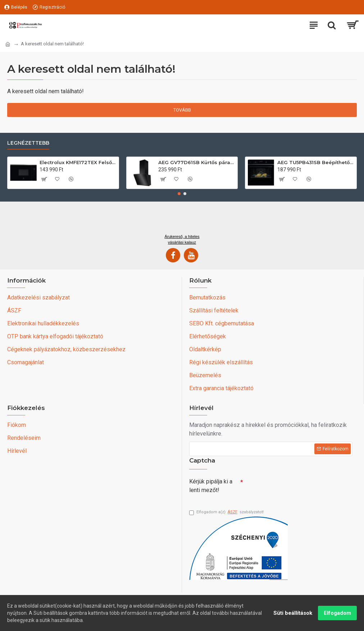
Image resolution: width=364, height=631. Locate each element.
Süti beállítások (293, 613)
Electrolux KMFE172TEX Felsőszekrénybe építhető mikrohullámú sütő (78, 162)
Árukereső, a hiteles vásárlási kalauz (182, 239)
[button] (179, 194)
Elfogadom (337, 613)
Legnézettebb (28, 143)
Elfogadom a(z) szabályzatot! (226, 512)
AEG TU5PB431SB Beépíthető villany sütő (316, 162)
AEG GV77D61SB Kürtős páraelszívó (197, 162)
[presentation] (294, 488)
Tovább (182, 110)
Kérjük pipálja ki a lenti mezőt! (211, 486)
